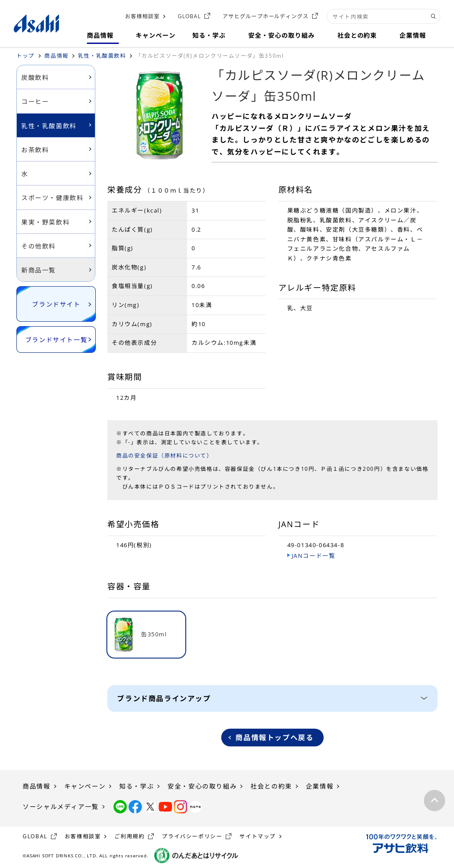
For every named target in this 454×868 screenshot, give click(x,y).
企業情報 (320, 786)
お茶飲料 (35, 150)
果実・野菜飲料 (45, 222)
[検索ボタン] (433, 16)
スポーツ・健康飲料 (52, 198)
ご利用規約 (129, 836)
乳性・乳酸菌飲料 (102, 56)
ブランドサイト (56, 304)
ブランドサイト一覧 (56, 340)
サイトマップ (258, 836)
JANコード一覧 (314, 556)
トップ (25, 56)
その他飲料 (39, 246)
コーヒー (35, 101)
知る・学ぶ (137, 786)
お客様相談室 (142, 16)
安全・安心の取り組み (202, 786)
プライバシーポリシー (192, 836)
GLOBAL (189, 16)
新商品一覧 (39, 270)
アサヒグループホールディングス (266, 16)
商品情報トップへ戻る (274, 738)
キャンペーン (85, 786)
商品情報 (56, 56)
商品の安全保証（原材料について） (164, 456)
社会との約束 (271, 786)
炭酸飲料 (35, 77)
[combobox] (384, 16)
